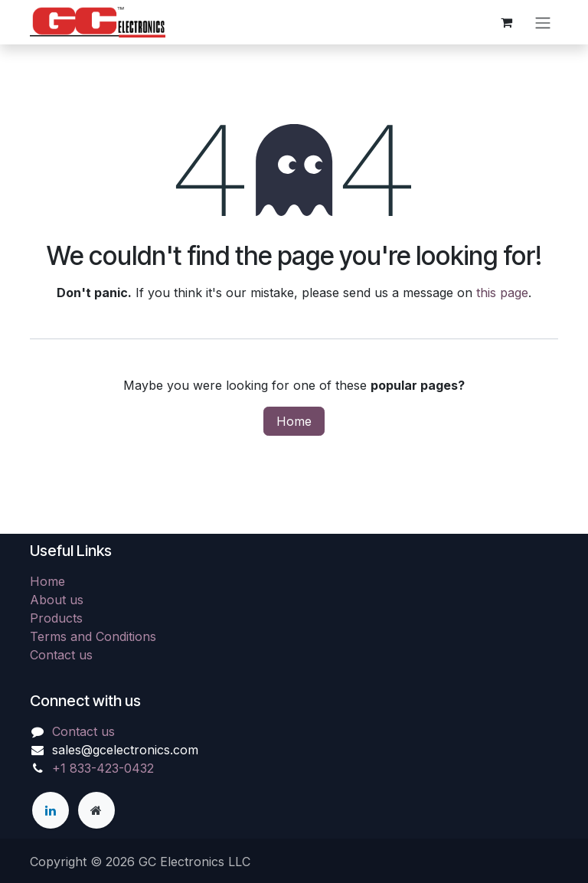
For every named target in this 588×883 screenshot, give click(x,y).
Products (56, 618)
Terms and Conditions (93, 636)
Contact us (61, 655)
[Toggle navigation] (543, 22)
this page (502, 293)
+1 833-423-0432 (103, 768)
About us (57, 600)
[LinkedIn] (51, 810)
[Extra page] (96, 810)
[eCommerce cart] (506, 22)
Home (294, 421)
